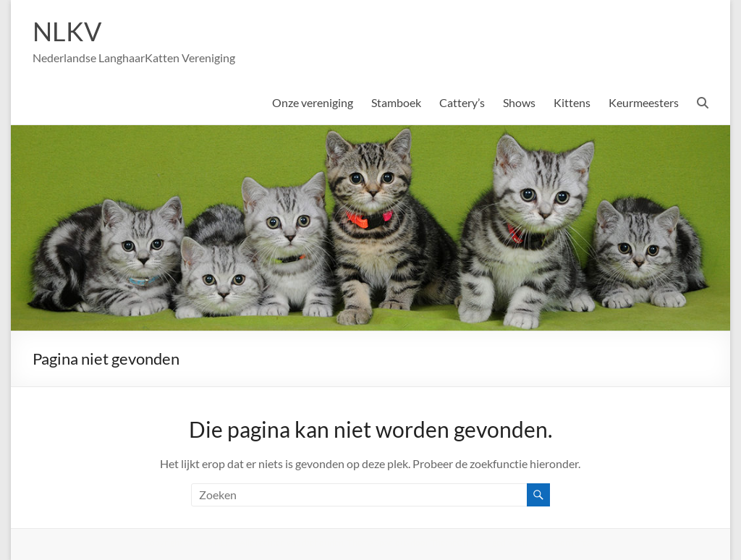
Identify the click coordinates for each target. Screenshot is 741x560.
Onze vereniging (313, 102)
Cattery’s (462, 102)
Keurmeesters (644, 102)
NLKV (67, 31)
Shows (519, 102)
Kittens (572, 102)
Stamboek (396, 102)
